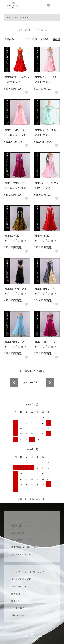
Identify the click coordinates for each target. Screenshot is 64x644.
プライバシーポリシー (22, 554)
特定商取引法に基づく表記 (24, 547)
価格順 (45, 39)
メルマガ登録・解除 (21, 579)
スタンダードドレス (23, 18)
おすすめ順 (31, 39)
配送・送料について (21, 525)
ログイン (15, 601)
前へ (14, 382)
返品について (18, 533)
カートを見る (18, 608)
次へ (50, 382)
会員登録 (16, 594)
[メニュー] (57, 5)
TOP (9, 18)
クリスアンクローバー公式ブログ (28, 572)
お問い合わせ (18, 615)
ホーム (14, 518)
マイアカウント (19, 586)
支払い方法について (21, 540)
